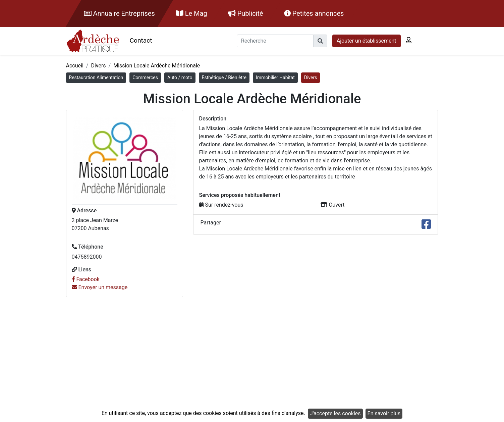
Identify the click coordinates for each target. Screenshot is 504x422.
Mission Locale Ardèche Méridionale (157, 66)
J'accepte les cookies (335, 413)
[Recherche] (275, 41)
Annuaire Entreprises (119, 13)
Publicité (246, 13)
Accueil (75, 66)
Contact (141, 40)
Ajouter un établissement (367, 41)
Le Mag (191, 13)
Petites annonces (314, 13)
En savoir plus (384, 413)
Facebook (86, 279)
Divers (98, 66)
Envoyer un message (100, 287)
